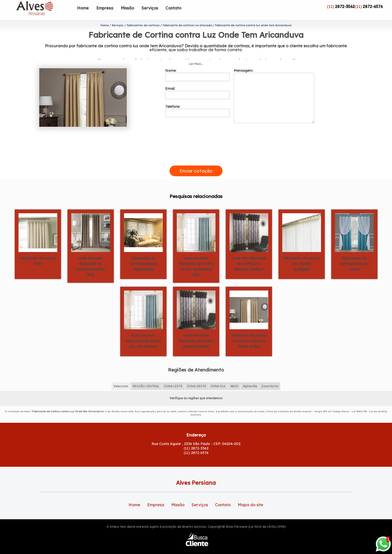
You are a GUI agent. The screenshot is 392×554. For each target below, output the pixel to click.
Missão (127, 8)
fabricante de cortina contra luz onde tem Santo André (249, 333)
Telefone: (198, 103)
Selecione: (121, 378)
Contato (173, 8)
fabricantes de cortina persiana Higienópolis (143, 256)
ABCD (234, 378)
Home (83, 8)
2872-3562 (345, 6)
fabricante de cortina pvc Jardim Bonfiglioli (302, 256)
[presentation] (196, 152)
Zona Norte (270, 378)
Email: (198, 85)
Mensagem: (274, 88)
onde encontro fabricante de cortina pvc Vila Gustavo (143, 333)
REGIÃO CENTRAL (146, 378)
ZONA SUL (218, 378)
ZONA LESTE (173, 378)
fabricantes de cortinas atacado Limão (354, 256)
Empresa (105, 8)
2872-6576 (373, 6)
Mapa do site (250, 497)
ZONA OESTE (196, 378)
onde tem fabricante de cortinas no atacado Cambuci (249, 256)
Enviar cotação (196, 163)
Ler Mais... (196, 56)
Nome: (198, 67)
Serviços (150, 8)
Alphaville (250, 378)
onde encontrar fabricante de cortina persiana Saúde (196, 333)
